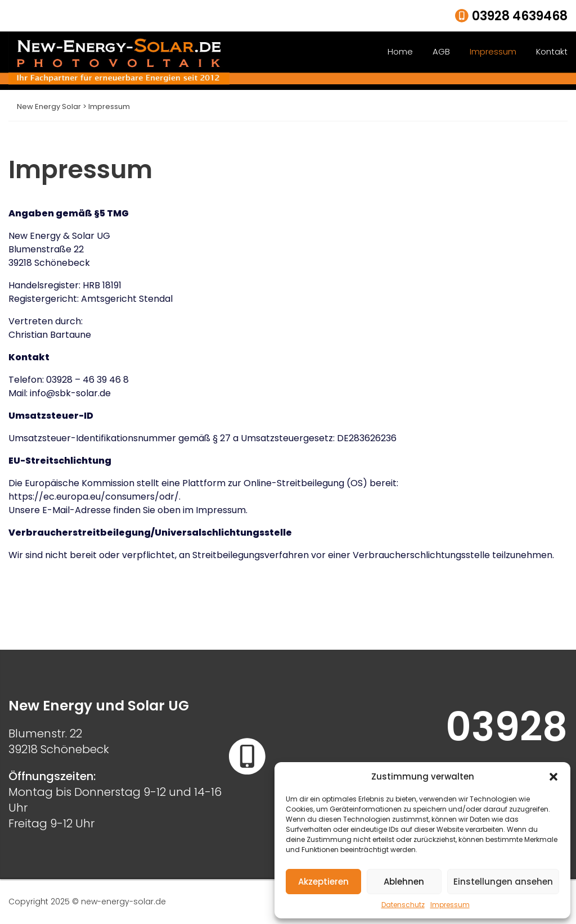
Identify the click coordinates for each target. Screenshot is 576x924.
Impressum (450, 905)
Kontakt (552, 51)
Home (400, 51)
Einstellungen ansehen (503, 882)
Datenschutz (403, 905)
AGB (441, 51)
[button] (553, 777)
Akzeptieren (323, 882)
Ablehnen (404, 882)
